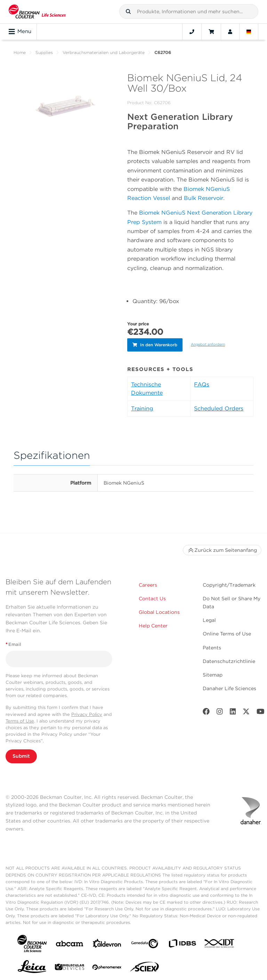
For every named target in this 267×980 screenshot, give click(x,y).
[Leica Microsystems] (32, 967)
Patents (212, 646)
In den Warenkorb (155, 344)
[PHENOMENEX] (107, 967)
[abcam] (70, 944)
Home (20, 52)
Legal (209, 619)
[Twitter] (246, 712)
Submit (21, 755)
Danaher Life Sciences (229, 687)
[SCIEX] (145, 967)
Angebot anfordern (208, 344)
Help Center (153, 624)
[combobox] (189, 11)
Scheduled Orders (219, 407)
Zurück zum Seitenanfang (222, 549)
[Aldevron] (107, 944)
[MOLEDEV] (70, 967)
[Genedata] (145, 944)
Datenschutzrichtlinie (229, 660)
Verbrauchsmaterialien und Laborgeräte (104, 52)
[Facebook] (206, 712)
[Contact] (192, 32)
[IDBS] (182, 944)
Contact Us (152, 597)
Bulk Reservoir (204, 198)
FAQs (202, 383)
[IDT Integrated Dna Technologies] (220, 943)
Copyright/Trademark (229, 584)
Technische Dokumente (147, 387)
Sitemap (213, 673)
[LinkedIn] (233, 712)
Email (13, 643)
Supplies (44, 52)
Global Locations (159, 611)
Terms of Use (20, 720)
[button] (128, 11)
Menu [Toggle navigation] (20, 32)
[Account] (230, 32)
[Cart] (211, 32)
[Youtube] (261, 712)
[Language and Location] (249, 32)
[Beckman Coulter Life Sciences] (37, 12)
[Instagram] (220, 712)
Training (142, 407)
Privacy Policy (87, 713)
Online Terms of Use (227, 632)
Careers (148, 584)
